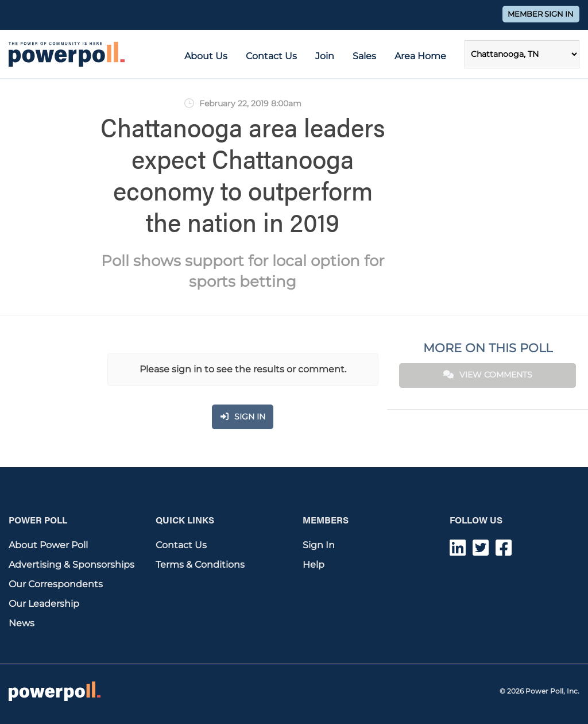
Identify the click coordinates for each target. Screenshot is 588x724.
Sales (364, 56)
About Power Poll (48, 545)
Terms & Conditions (200, 565)
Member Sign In (541, 14)
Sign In (319, 545)
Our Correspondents (56, 584)
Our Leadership (44, 604)
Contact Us (271, 56)
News (22, 623)
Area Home (420, 56)
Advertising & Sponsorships (71, 565)
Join (325, 56)
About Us (206, 56)
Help (314, 565)
